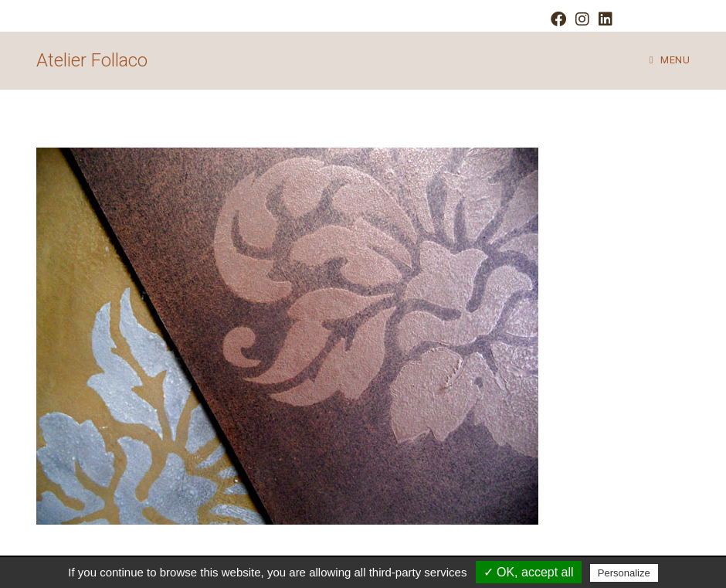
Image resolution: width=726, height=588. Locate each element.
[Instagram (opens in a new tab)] (582, 19)
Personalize (624, 573)
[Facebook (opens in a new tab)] (558, 19)
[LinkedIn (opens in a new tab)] (603, 19)
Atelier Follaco (92, 60)
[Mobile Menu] (670, 60)
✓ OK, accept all (529, 572)
